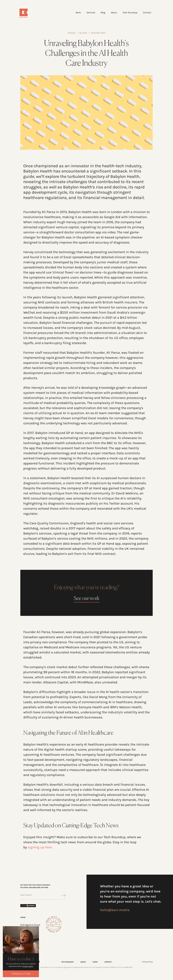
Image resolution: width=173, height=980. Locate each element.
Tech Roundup (129, 13)
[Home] (31, 14)
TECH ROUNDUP (67, 962)
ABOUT (83, 962)
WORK (95, 962)
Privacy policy (28, 966)
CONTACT (108, 962)
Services (90, 13)
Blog (102, 13)
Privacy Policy (147, 962)
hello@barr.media (115, 910)
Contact (146, 13)
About (113, 13)
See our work (86, 599)
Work (77, 13)
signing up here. (40, 848)
